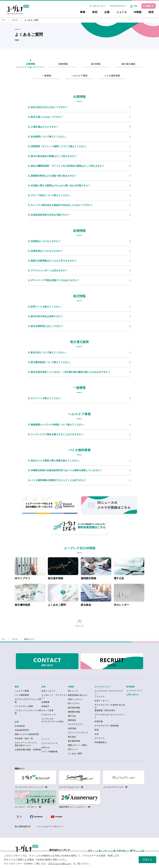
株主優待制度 (30, 595)
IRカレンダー (129, 595)
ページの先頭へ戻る (79, 627)
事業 (83, 12)
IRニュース (73, 691)
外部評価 (72, 728)
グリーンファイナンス (78, 733)
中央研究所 (20, 726)
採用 (151, 12)
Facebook (38, 817)
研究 (95, 12)
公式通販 (147, 6)
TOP (3, 20)
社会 (97, 734)
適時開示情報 (96, 569)
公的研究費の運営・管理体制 (28, 750)
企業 (107, 12)
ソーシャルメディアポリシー (50, 826)
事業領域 (72, 720)
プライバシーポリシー (59, 864)
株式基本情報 (63, 569)
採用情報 (130, 687)
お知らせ (45, 747)
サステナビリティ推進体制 (107, 726)
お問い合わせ (132, 695)
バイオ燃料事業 (112, 76)
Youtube (59, 817)
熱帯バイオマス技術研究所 (27, 734)
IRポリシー (73, 749)
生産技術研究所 (22, 730)
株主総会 (96, 595)
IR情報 (138, 12)
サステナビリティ (118, 6)
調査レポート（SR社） (78, 745)
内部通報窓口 (101, 742)
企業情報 (31, 64)
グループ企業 (47, 710)
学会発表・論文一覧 (24, 738)
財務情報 (63, 64)
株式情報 (96, 64)
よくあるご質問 (63, 595)
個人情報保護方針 (23, 826)
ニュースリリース (49, 743)
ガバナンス (100, 738)
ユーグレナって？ (97, 6)
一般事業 (47, 76)
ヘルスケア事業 (79, 76)
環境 (97, 730)
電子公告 (129, 569)
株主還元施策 (129, 64)
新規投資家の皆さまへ (78, 695)
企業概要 (45, 702)
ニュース (122, 12)
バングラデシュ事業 (24, 706)
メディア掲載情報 (49, 752)
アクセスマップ (48, 715)
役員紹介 (45, 706)
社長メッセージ (48, 691)
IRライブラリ (30, 569)
